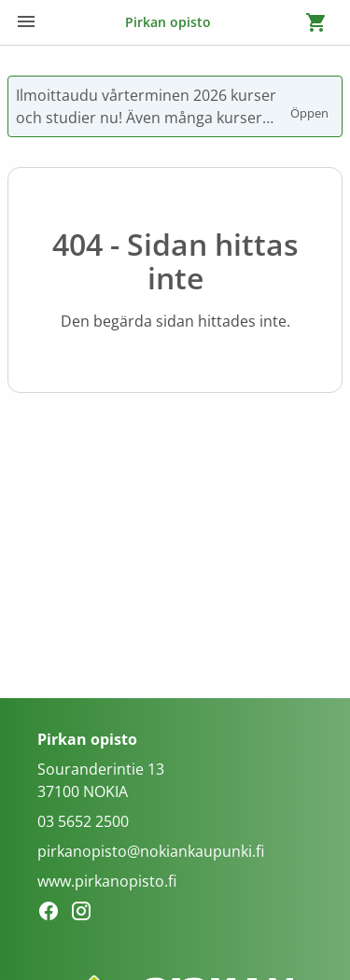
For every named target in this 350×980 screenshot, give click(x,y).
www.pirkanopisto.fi (107, 881)
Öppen (311, 105)
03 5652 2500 (83, 821)
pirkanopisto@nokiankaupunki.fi (151, 851)
